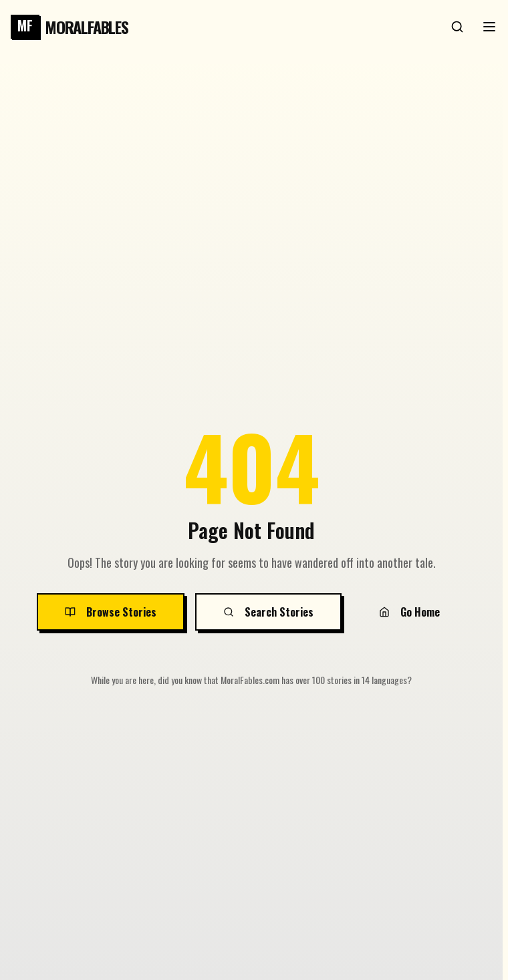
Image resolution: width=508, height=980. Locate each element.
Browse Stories (111, 612)
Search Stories (268, 612)
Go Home (409, 612)
